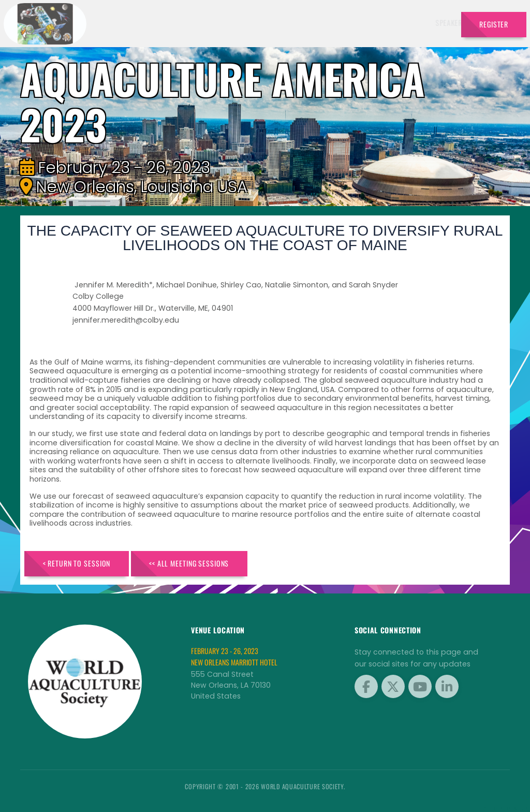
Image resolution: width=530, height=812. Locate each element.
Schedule (308, 23)
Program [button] (393, 23)
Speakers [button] (208, 23)
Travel (436, 23)
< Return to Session (77, 563)
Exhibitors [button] (258, 23)
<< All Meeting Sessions (189, 563)
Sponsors (351, 23)
